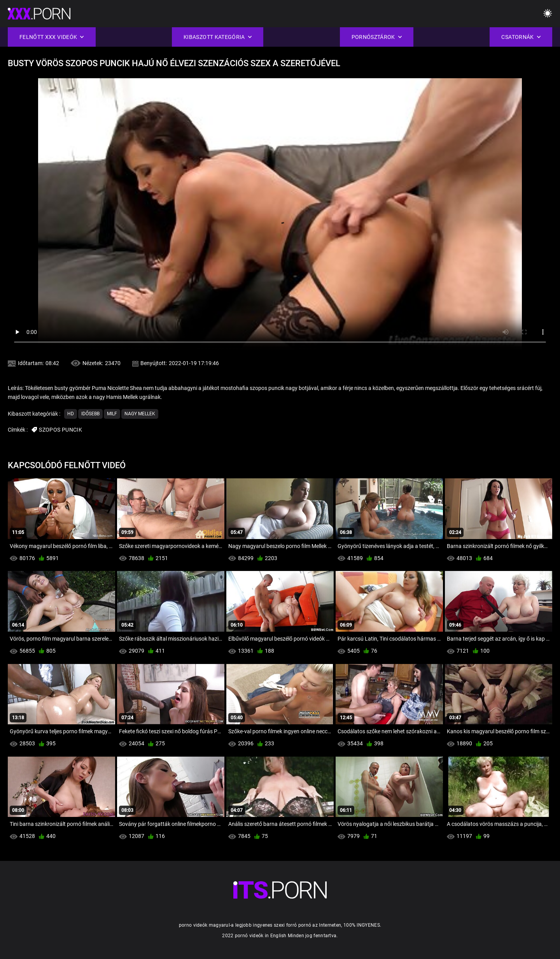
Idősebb (90, 414)
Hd (71, 414)
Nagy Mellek (140, 414)
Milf (112, 414)
